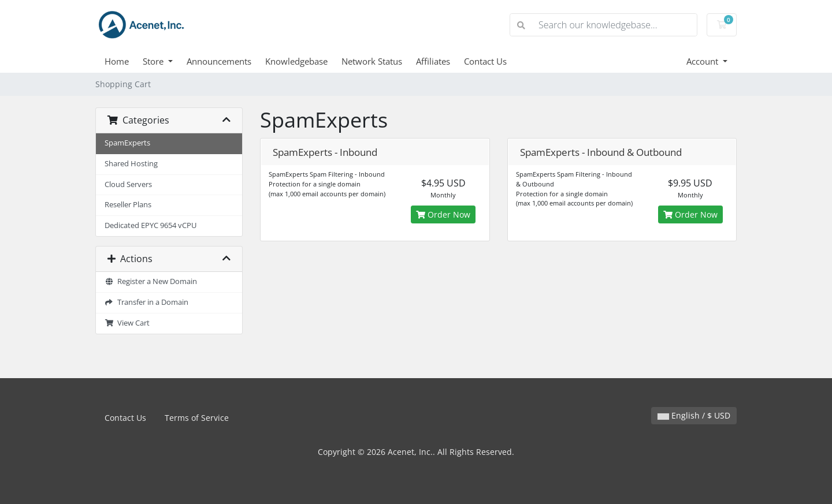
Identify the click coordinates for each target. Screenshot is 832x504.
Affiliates (433, 61)
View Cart (127, 323)
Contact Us (485, 61)
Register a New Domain (151, 281)
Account (703, 61)
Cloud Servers (128, 184)
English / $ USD (694, 415)
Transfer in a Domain (146, 302)
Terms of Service (197, 418)
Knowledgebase (296, 61)
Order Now (443, 214)
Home (117, 61)
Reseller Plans (128, 205)
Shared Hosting (131, 164)
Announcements (219, 61)
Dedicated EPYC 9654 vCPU (151, 225)
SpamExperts (127, 143)
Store (154, 61)
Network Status (372, 61)
